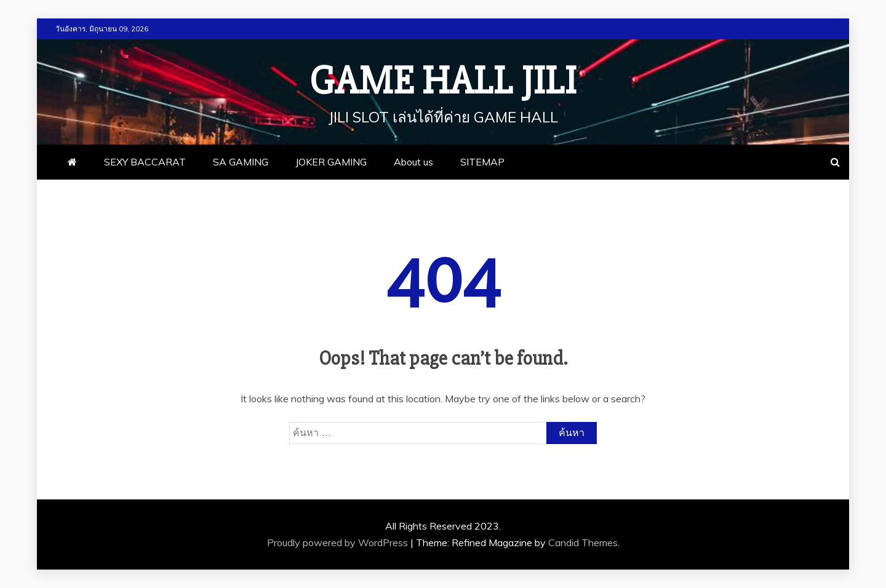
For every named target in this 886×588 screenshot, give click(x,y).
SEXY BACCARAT (145, 162)
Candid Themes (583, 542)
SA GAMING (241, 162)
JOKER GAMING (331, 162)
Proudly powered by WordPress (339, 542)
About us (413, 162)
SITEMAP (482, 162)
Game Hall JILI (443, 81)
